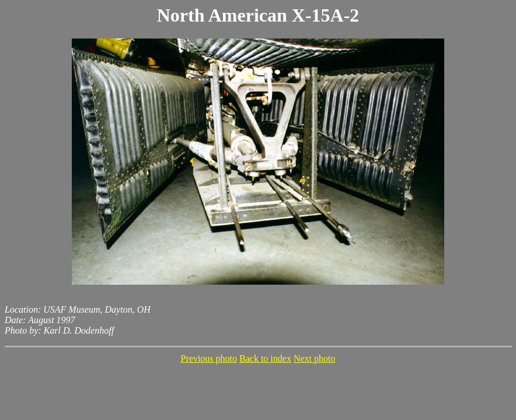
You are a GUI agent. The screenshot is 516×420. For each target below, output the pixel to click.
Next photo (315, 358)
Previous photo (209, 358)
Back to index (265, 358)
